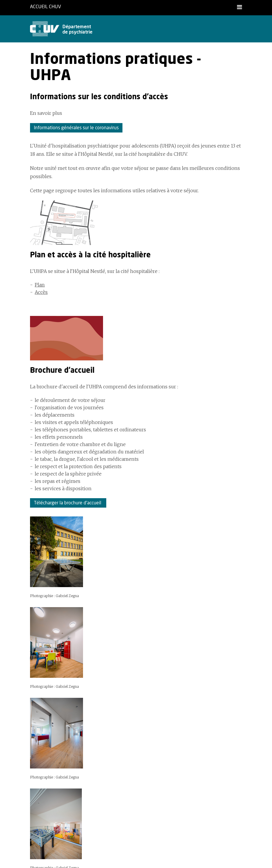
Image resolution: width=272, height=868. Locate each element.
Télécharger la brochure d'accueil (68, 503)
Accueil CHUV (45, 7)
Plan (40, 285)
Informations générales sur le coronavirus (76, 128)
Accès (41, 292)
